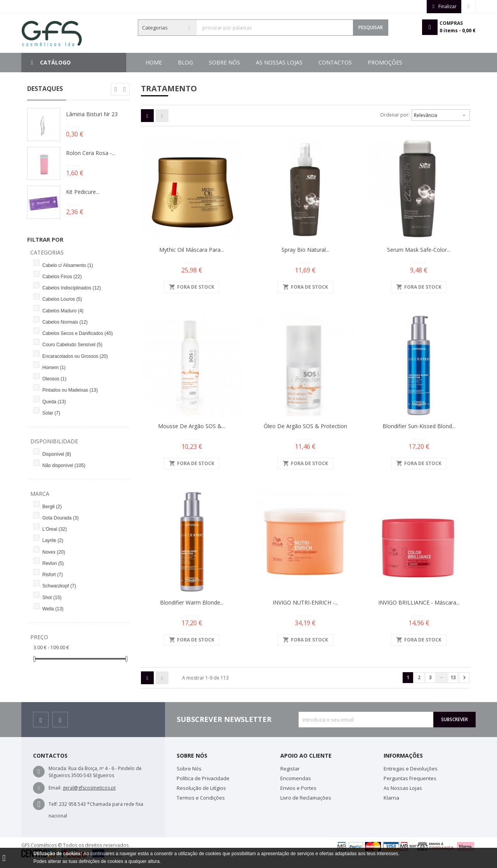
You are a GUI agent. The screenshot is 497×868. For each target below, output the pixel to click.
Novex (54, 552)
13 (453, 677)
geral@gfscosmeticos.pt (89, 788)
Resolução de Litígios (201, 788)
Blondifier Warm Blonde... (192, 602)
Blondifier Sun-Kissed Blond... (419, 426)
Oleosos (54, 379)
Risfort (53, 575)
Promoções (195, 62)
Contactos (246, 62)
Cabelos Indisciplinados (72, 288)
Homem (54, 368)
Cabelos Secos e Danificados (77, 333)
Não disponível (64, 465)
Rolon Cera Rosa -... (91, 153)
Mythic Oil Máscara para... (192, 250)
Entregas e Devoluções (411, 769)
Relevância (441, 114)
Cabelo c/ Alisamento (68, 265)
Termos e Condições (201, 798)
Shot (52, 598)
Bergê (52, 507)
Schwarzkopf (59, 586)
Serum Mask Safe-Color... (419, 250)
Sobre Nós (359, 62)
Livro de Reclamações (306, 798)
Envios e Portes (298, 788)
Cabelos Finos (62, 277)
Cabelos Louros (62, 299)
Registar (290, 769)
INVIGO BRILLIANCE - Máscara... (419, 602)
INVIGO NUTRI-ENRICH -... (305, 602)
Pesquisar (371, 27)
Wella (53, 609)
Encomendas (296, 778)
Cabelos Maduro (63, 311)
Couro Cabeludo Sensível (72, 345)
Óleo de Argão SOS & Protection (305, 426)
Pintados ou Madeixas (70, 390)
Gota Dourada (60, 518)
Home (154, 62)
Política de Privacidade (203, 778)
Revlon (53, 563)
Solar (51, 413)
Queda (54, 402)
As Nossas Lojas (303, 62)
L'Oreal (55, 529)
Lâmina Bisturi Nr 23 (92, 114)
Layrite (53, 540)
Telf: (53, 804)
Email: (55, 788)
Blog (399, 62)
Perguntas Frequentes (410, 778)
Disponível (57, 454)
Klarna (391, 798)
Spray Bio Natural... (305, 250)
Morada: (58, 768)
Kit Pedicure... (83, 192)
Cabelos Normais (65, 322)
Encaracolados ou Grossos (75, 356)
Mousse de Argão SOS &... (192, 426)
